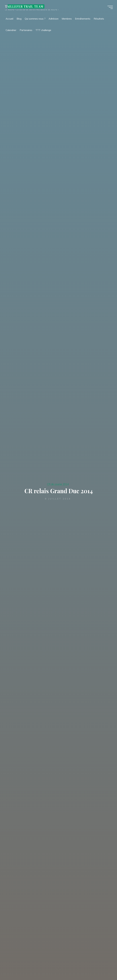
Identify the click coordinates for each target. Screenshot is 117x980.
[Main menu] (110, 7)
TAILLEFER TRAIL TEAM (25, 6)
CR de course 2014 (58, 484)
